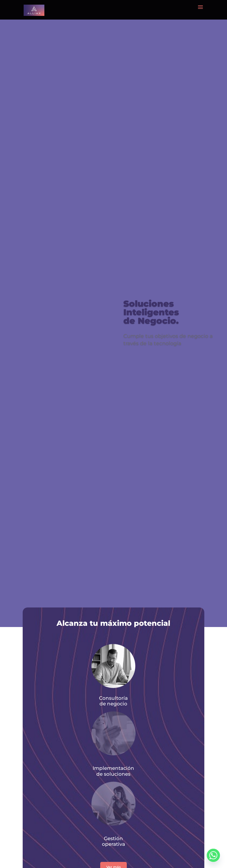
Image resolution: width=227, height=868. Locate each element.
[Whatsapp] (213, 855)
